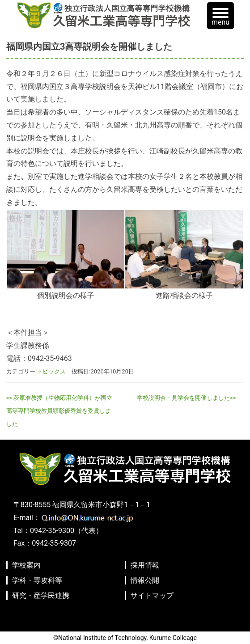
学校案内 (26, 565)
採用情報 (145, 565)
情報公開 (145, 580)
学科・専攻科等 (37, 580)
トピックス (51, 371)
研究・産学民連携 (41, 595)
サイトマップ (152, 595)
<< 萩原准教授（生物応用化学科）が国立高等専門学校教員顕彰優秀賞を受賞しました (59, 411)
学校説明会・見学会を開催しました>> (186, 398)
